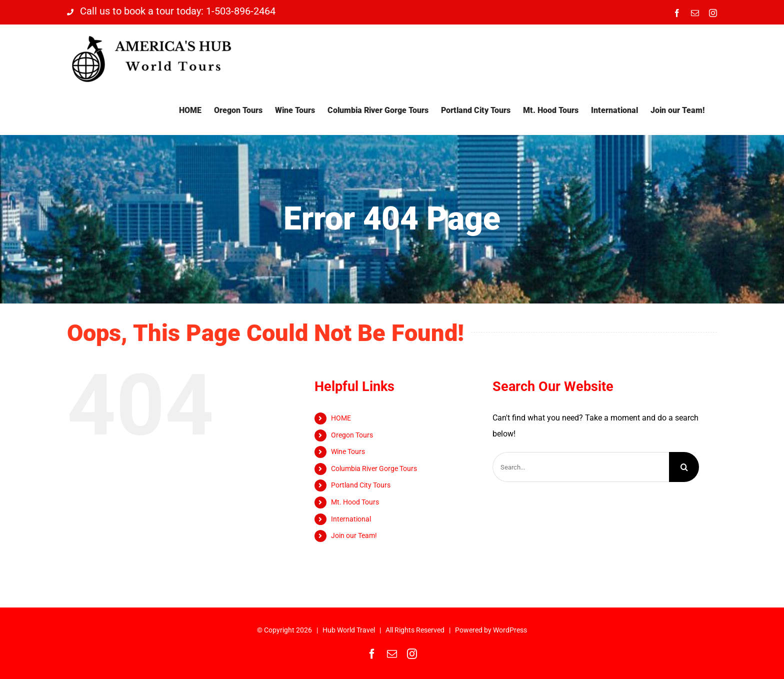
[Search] (684, 467)
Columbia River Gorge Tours (374, 468)
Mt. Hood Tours (355, 502)
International (351, 519)
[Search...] (581, 467)
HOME (341, 418)
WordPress (510, 630)
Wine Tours (348, 451)
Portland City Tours (361, 485)
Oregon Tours (352, 435)
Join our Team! (354, 535)
